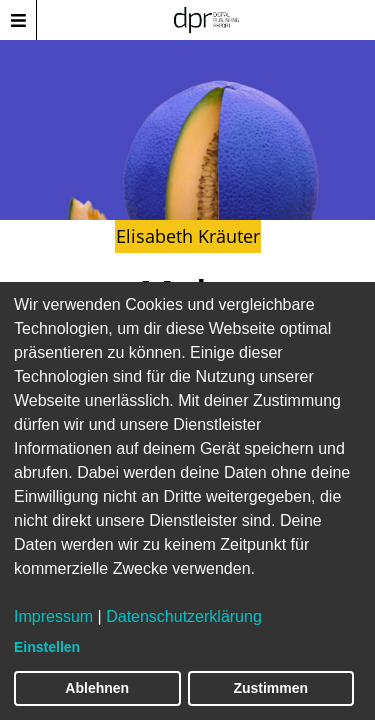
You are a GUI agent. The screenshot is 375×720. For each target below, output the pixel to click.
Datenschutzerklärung (184, 616)
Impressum (53, 616)
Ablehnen (97, 688)
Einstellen (47, 647)
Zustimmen (270, 688)
